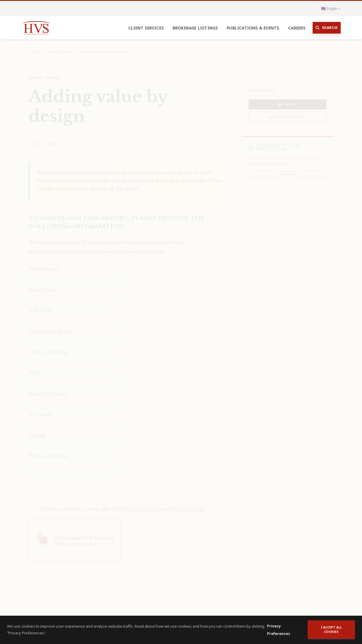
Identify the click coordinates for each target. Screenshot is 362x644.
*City (35, 369)
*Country (40, 411)
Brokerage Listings (195, 28)
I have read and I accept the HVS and (123, 505)
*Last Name (43, 286)
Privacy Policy (143, 505)
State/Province (47, 390)
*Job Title (41, 307)
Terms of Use (189, 505)
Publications (60, 48)
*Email (37, 431)
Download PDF (287, 113)
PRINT (287, 101)
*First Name (44, 265)
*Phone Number (49, 452)
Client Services (146, 28)
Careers (297, 28)
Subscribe (287, 170)
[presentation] (73, 484)
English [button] (331, 8)
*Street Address (48, 348)
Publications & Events (253, 28)
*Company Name (50, 327)
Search (327, 28)
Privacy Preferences (279, 630)
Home (34, 48)
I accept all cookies (331, 630)
